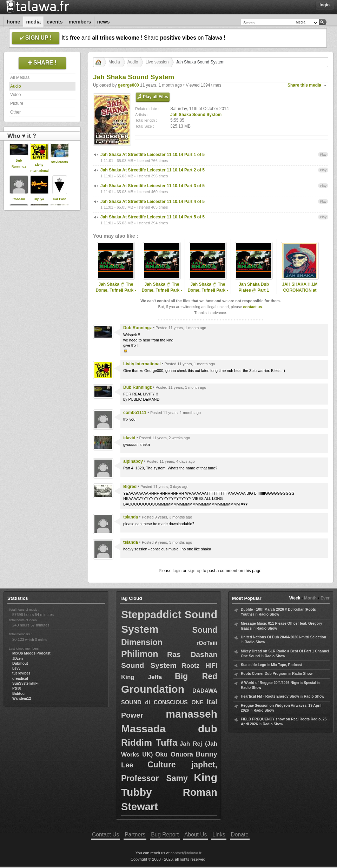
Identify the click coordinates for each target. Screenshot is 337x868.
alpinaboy (133, 461)
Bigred (130, 487)
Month (310, 598)
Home (13, 22)
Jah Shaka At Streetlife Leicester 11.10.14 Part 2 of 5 (153, 170)
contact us (252, 307)
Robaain (19, 199)
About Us (196, 835)
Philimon (140, 654)
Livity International (142, 364)
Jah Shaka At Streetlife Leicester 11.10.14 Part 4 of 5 (153, 202)
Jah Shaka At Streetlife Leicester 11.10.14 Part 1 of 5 (153, 155)
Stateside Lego (253, 665)
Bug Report (165, 835)
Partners (135, 835)
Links (219, 835)
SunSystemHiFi (25, 683)
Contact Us (105, 835)
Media (33, 22)
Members (80, 22)
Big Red (196, 676)
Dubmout (20, 663)
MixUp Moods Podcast (31, 653)
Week (295, 598)
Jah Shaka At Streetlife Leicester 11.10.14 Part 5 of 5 (153, 217)
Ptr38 (17, 688)
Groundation (153, 689)
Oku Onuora (174, 754)
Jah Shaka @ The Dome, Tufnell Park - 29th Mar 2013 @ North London (208, 293)
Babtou (18, 694)
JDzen (18, 659)
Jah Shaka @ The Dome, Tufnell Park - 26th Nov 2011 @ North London (116, 293)
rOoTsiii (207, 643)
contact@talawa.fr (186, 853)
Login (325, 5)
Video (15, 95)
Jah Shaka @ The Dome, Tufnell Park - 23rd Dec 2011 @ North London (162, 293)
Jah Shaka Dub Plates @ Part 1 (254, 287)
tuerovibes (21, 673)
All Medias (20, 77)
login (177, 571)
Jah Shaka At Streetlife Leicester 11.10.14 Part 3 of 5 (153, 186)
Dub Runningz (137, 328)
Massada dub (169, 729)
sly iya (39, 199)
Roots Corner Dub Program (264, 674)
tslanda (131, 517)
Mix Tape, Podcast (286, 665)
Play (323, 154)
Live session (157, 62)
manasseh (191, 714)
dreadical (20, 679)
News (104, 22)
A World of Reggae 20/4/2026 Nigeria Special (279, 683)
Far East (60, 199)
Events (55, 22)
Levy (16, 668)
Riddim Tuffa (149, 742)
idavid (129, 438)
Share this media (304, 85)
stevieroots (59, 162)
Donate (240, 835)
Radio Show (269, 614)
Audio (16, 86)
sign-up (195, 571)
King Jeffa (141, 677)
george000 (128, 85)
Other (15, 112)
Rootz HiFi (200, 666)
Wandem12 (22, 699)
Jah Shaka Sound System (196, 115)
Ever (325, 598)
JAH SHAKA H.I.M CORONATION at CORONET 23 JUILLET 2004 (300, 293)
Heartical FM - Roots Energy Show (270, 696)
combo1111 (135, 413)
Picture (17, 103)
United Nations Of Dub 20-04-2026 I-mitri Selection (283, 637)
